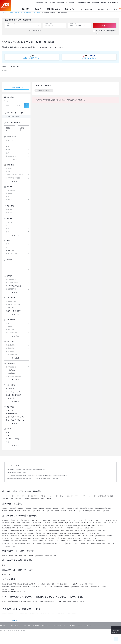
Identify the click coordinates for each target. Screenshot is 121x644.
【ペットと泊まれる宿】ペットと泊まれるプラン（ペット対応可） (74, 541)
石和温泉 (109, 508)
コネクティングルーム (81, 531)
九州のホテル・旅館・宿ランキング (33, 587)
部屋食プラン (110, 543)
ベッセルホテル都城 (53, 496)
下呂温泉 (24, 511)
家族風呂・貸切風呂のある (9, 533)
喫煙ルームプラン (91, 528)
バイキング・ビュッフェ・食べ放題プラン (78, 543)
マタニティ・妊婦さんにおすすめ (44, 528)
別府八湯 (93, 511)
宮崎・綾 (5, 556)
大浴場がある (69, 531)
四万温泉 (55, 508)
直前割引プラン (16, 520)
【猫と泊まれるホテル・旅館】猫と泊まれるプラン (16, 541)
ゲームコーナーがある (66, 525)
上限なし (22, 129)
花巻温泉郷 (28, 508)
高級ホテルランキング (91, 584)
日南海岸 (11, 556)
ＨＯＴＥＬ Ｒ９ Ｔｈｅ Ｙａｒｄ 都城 (84, 496)
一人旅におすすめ (80, 528)
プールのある (39, 543)
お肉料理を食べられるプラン (60, 520)
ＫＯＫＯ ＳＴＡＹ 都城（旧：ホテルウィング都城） (31, 496)
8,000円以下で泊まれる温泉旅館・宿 (56, 523)
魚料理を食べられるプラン (75, 538)
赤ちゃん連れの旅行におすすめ (82, 525)
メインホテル (18, 499)
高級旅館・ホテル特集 (8, 589)
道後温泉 (76, 511)
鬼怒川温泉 (48, 508)
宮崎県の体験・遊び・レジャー (98, 587)
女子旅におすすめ (7, 538)
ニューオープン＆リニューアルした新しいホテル (103, 523)
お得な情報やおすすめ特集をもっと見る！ (14, 592)
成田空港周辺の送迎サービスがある (56, 533)
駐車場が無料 (35, 525)
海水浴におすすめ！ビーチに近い (11, 536)
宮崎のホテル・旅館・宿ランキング (12, 587)
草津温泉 (62, 508)
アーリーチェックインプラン (94, 520)
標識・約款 (27, 625)
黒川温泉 (107, 511)
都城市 (4, 575)
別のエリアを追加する (34, 30)
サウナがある (111, 536)
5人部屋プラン (22, 533)
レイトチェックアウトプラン (77, 520)
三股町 (9, 575)
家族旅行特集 (67, 587)
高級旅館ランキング (78, 584)
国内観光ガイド (62, 614)
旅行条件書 (36, 625)
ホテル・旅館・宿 (15, 13)
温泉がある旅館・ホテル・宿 (10, 528)
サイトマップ (45, 625)
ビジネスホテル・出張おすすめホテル (24, 538)
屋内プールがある (94, 533)
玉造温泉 (63, 511)
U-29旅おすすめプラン (100, 541)
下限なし (8, 129)
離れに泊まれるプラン (52, 538)
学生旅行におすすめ (8, 543)
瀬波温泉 (17, 511)
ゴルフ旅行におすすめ (41, 531)
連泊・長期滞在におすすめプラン (46, 536)
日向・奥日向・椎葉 (29, 556)
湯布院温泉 (100, 511)
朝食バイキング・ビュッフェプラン (24, 543)
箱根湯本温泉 (90, 508)
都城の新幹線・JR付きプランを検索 (33, 601)
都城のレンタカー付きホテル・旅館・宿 (74, 601)
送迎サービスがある (97, 525)
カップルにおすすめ (60, 528)
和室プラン (70, 528)
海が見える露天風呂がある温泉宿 (11, 523)
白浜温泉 (44, 511)
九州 (34, 13)
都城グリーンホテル (65, 496)
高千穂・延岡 (40, 556)
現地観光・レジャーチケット (49, 614)
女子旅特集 (32, 584)
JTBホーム (5, 13)
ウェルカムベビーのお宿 (110, 520)
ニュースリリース (14, 625)
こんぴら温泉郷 (84, 511)
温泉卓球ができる (27, 523)
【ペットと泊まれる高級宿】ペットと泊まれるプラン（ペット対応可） (75, 536)
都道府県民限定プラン (28, 520)
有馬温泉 (51, 511)
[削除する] (39, 26)
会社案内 (3, 625)
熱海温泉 (82, 508)
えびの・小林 (49, 556)
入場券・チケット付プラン (91, 538)
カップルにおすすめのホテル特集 (53, 587)
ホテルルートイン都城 (8, 496)
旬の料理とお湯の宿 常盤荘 (106, 496)
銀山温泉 (41, 508)
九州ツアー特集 (6, 601)
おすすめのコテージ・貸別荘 (56, 531)
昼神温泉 (5, 511)
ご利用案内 (72, 625)
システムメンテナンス (84, 625)
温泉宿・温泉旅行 (26, 13)
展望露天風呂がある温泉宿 (98, 543)
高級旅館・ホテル (54, 9)
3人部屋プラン (41, 533)
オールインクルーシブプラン (10, 546)
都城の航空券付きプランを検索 (53, 601)
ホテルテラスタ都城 (8, 499)
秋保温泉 (35, 508)
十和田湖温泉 (20, 508)
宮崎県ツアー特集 (17, 601)
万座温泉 (76, 508)
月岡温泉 (11, 511)
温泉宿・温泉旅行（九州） (9, 584)
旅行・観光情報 (72, 614)
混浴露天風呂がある (44, 91)
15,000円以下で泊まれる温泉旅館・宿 (78, 523)
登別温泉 (5, 508)
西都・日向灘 (19, 556)
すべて (116, 9)
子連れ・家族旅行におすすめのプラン (54, 543)
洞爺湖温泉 (12, 508)
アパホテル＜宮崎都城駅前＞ (31, 499)
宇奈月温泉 (37, 511)
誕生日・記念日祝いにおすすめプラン (78, 533)
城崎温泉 (57, 511)
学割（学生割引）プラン (28, 536)
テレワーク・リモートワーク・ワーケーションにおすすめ (18, 531)
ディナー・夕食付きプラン (27, 528)
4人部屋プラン (32, 533)
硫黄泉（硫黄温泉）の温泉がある (49, 525)
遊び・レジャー (70, 9)
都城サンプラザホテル (47, 499)
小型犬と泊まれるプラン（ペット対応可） (43, 541)
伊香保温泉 (69, 508)
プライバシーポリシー (58, 625)
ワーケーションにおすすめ (43, 520)
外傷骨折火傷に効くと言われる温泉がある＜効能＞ (16, 525)
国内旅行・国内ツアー (8, 614)
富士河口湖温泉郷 (100, 508)
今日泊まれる (63, 538)
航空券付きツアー (34, 614)
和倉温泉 (30, 511)
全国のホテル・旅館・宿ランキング (61, 584)
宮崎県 (39, 13)
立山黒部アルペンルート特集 (80, 587)
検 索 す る (105, 26)
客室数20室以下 (40, 538)
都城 (3, 565)
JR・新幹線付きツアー (22, 614)
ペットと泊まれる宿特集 (44, 584)
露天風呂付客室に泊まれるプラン (97, 531)
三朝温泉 (70, 511)
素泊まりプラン (6, 520)
